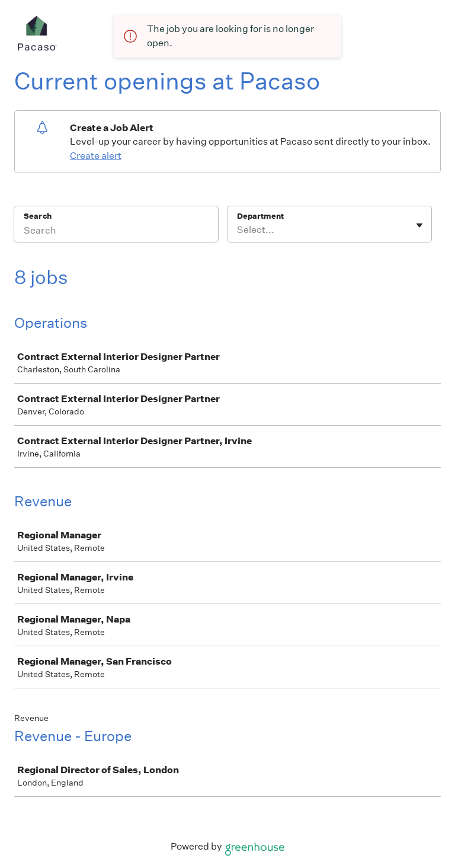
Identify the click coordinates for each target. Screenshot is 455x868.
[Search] (116, 232)
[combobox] (238, 230)
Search (38, 216)
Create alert (96, 156)
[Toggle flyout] (419, 225)
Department (260, 216)
